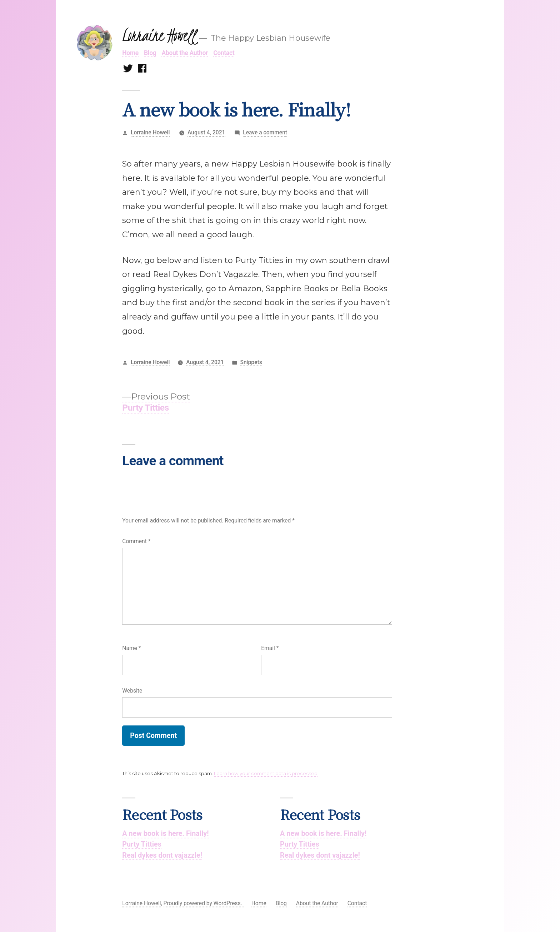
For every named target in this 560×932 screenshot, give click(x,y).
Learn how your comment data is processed (266, 773)
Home (130, 53)
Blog (150, 53)
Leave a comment (265, 133)
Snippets (251, 362)
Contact (224, 53)
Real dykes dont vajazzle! (162, 855)
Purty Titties (142, 844)
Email (270, 648)
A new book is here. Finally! (165, 834)
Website (132, 691)
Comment (136, 541)
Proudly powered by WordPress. (204, 903)
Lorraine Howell (159, 35)
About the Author (185, 53)
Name (131, 648)
